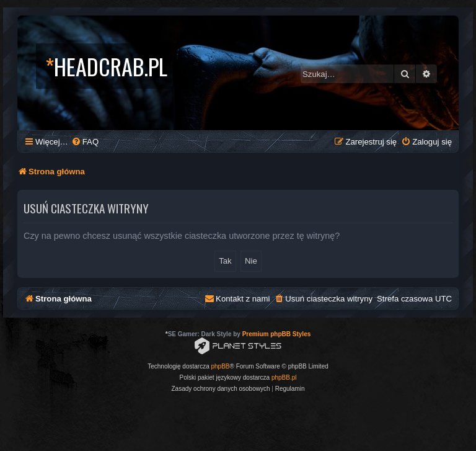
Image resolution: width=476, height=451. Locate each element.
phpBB (221, 366)
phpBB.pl (284, 377)
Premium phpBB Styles (277, 334)
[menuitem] (85, 142)
